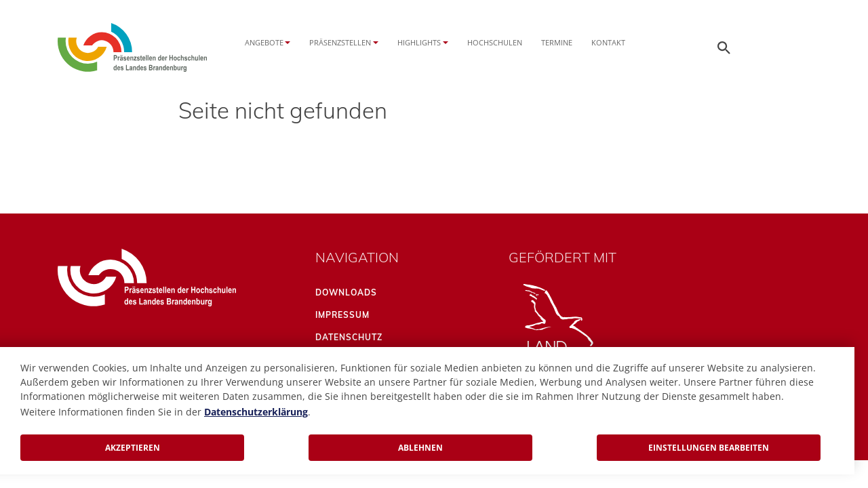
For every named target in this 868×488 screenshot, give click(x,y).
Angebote (264, 42)
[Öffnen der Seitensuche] (724, 47)
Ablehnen (420, 448)
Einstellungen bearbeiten (709, 448)
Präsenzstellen (340, 42)
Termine (557, 42)
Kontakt (608, 42)
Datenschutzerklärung (256, 412)
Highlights (419, 42)
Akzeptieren (133, 448)
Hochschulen (495, 42)
